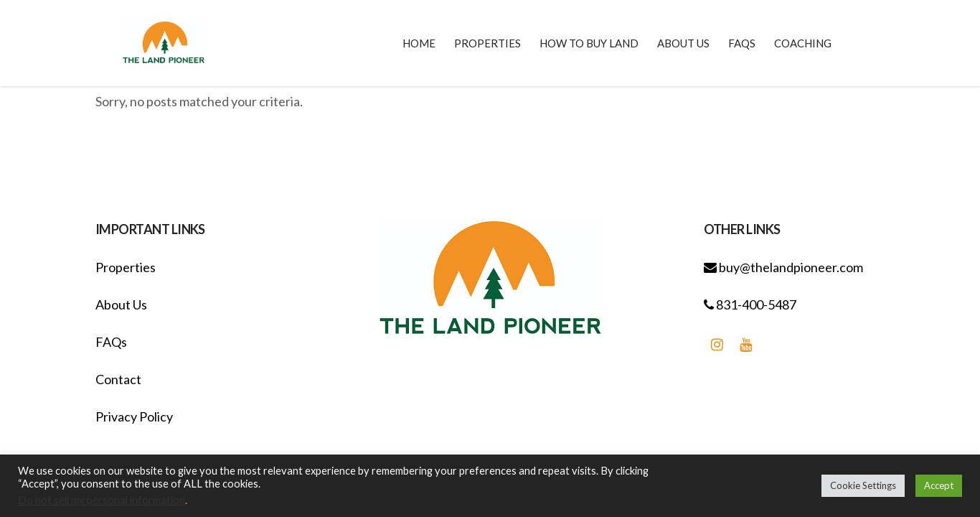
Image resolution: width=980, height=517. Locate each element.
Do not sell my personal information (102, 500)
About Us (121, 304)
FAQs (111, 342)
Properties (126, 267)
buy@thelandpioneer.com (783, 267)
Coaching (803, 43)
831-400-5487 (750, 304)
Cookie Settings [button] (863, 485)
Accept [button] (939, 485)
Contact (118, 379)
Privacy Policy (134, 416)
